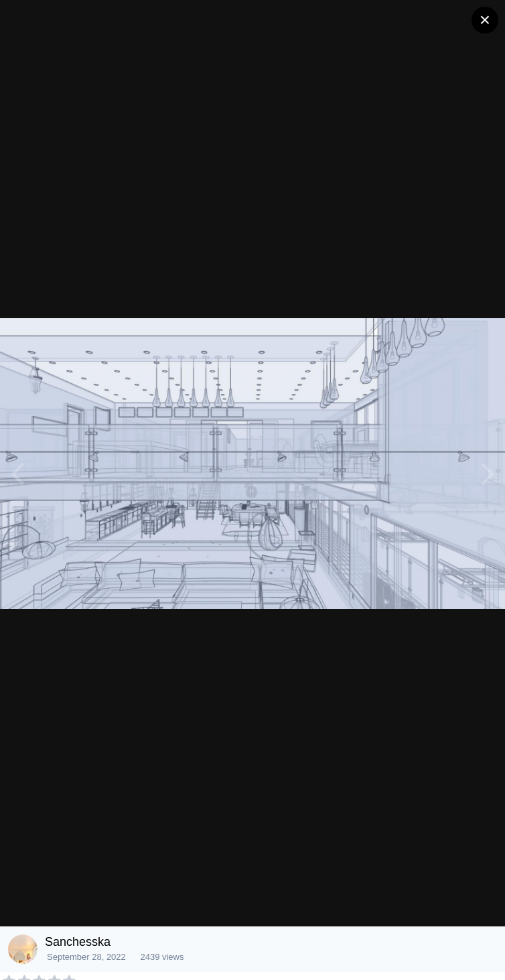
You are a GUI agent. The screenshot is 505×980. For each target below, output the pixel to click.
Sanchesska (78, 942)
